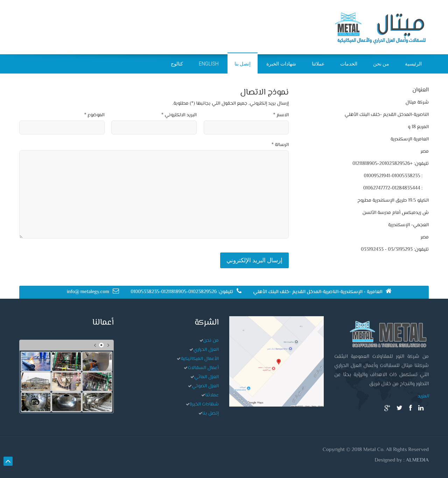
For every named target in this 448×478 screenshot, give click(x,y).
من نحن (211, 341)
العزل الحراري (206, 350)
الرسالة (280, 145)
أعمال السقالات (203, 368)
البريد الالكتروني (179, 115)
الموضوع (94, 115)
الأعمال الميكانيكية (200, 359)
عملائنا (212, 395)
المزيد (423, 396)
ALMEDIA (417, 460)
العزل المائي (206, 377)
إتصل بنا (211, 414)
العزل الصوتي (205, 386)
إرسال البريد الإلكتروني (254, 260)
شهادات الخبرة (204, 404)
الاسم (281, 115)
